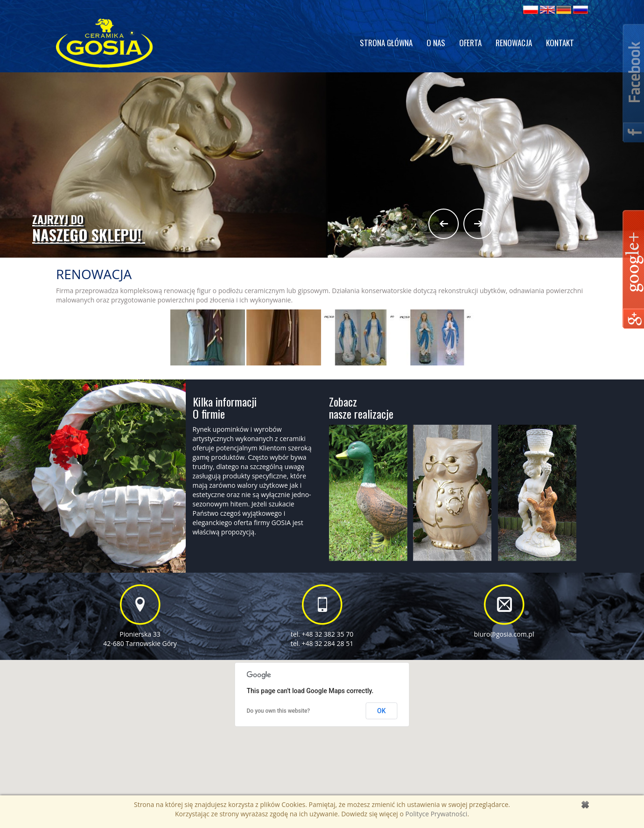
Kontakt (560, 43)
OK (381, 711)
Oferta (470, 43)
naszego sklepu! (89, 228)
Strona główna (386, 43)
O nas (436, 43)
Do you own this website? (279, 711)
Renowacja (514, 43)
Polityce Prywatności (437, 814)
